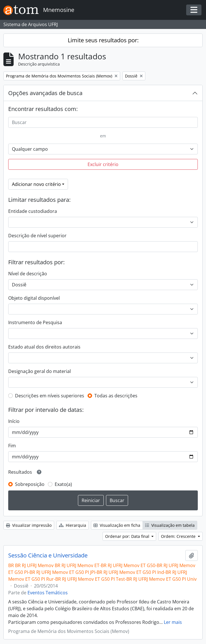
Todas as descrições (116, 396)
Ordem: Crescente (179, 536)
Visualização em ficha (117, 525)
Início (14, 421)
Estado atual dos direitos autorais (44, 347)
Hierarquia (73, 525)
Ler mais (173, 622)
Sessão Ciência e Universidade (48, 555)
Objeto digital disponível (34, 298)
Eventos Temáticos (48, 593)
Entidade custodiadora (33, 211)
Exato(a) (63, 484)
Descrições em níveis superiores (50, 396)
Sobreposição (30, 484)
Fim (12, 446)
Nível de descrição (28, 274)
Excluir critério (103, 164)
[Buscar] (103, 122)
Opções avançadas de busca (45, 93)
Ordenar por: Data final (128, 536)
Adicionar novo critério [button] (36, 184)
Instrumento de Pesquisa (35, 322)
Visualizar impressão (29, 525)
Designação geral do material (40, 371)
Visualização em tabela (170, 525)
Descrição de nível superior (37, 236)
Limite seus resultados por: (103, 40)
